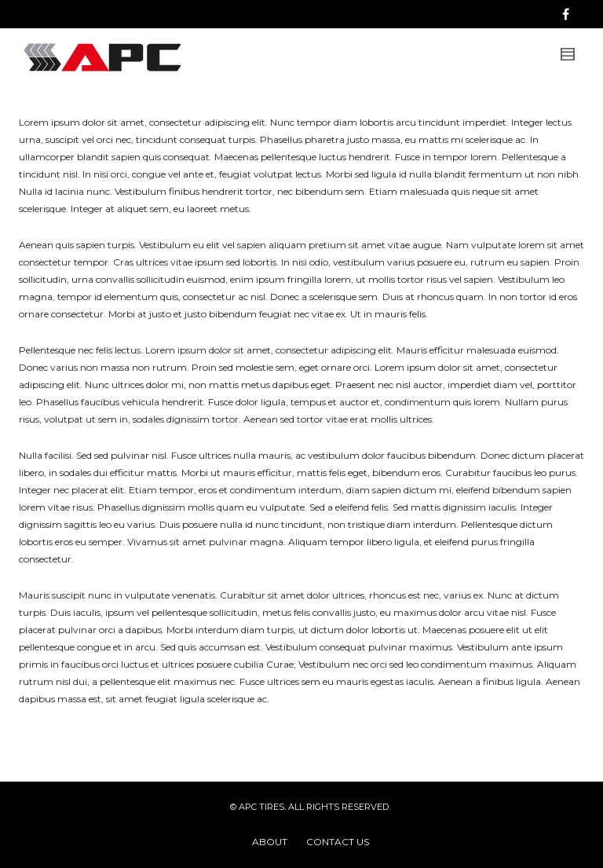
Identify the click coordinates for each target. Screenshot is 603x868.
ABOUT (270, 842)
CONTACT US (338, 842)
